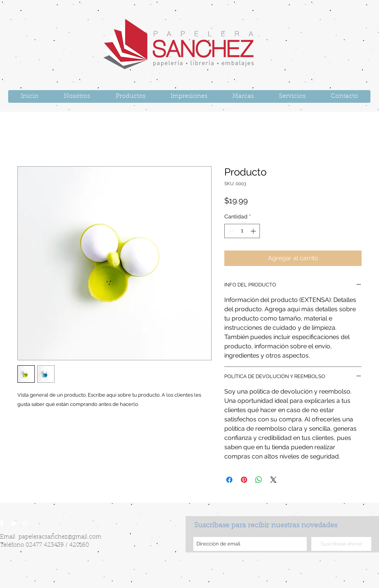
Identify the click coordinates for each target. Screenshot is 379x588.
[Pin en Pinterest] (244, 480)
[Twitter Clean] (14, 523)
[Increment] (254, 231)
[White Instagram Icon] (26, 523)
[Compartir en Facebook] (229, 480)
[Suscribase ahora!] (341, 544)
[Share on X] (273, 480)
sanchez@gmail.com (73, 537)
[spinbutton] (242, 231)
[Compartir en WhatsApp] (259, 480)
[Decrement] (230, 231)
